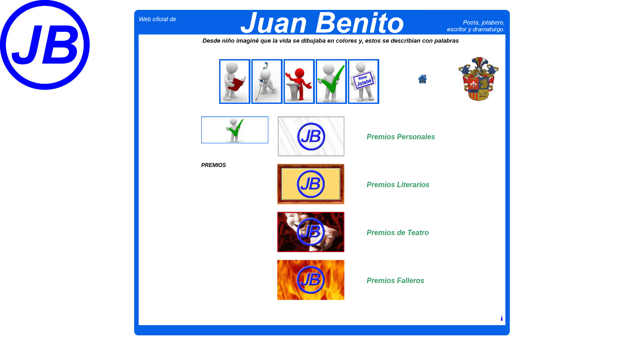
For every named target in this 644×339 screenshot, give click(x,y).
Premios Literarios (398, 185)
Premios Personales (401, 137)
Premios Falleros (396, 281)
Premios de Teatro (398, 233)
